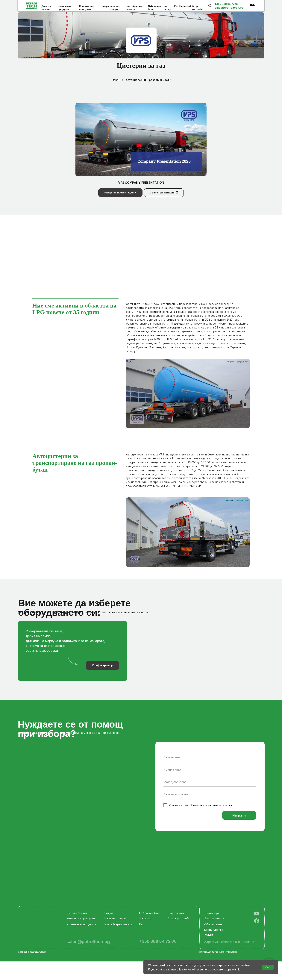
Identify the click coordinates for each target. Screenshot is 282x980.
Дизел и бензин (47, 8)
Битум (109, 913)
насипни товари (115, 8)
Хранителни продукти (87, 8)
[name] (210, 758)
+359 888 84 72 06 (227, 4)
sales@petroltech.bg (229, 8)
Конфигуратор (214, 930)
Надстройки (187, 6)
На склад (145, 918)
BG (252, 5)
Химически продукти (65, 8)
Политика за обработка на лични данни (218, 952)
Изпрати (239, 815)
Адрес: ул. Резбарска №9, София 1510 (231, 942)
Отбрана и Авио (154, 8)
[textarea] (210, 795)
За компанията (214, 918)
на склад (167, 8)
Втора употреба (198, 8)
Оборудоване (213, 924)
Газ (176, 6)
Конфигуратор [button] (103, 665)
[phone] (210, 782)
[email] (210, 770)
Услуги (209, 935)
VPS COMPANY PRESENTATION (141, 183)
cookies (164, 965)
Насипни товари (115, 918)
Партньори (212, 913)
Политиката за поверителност (212, 805)
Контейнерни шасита (134, 8)
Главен (115, 80)
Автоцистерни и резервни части (148, 80)
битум (105, 6)
